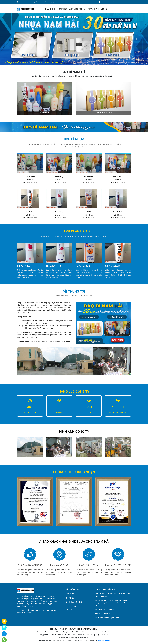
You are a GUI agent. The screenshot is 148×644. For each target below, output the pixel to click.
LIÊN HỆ (104, 9)
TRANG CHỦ (50, 9)
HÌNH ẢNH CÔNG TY (74, 432)
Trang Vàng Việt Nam (104, 641)
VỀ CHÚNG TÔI (74, 291)
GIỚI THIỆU (63, 9)
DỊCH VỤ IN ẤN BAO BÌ (103, 113)
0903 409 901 (106, 614)
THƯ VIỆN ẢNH (94, 9)
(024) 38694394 (109, 610)
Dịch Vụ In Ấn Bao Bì (24, 266)
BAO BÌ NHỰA (45, 113)
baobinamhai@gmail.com (109, 618)
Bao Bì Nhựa (30, 177)
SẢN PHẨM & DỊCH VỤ (77, 9)
